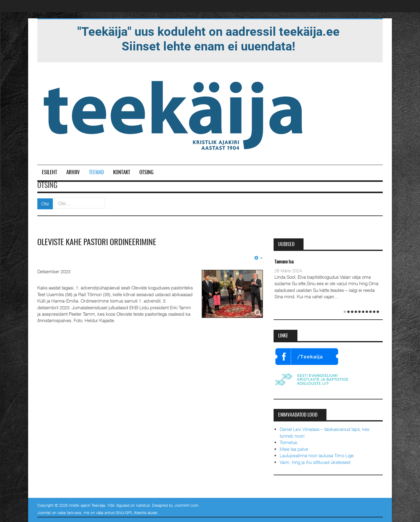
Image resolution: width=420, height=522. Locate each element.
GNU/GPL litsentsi (131, 513)
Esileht (50, 173)
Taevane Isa (284, 262)
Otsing (146, 173)
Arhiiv (73, 173)
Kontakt (122, 173)
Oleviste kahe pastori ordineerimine (97, 243)
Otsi (45, 204)
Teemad (96, 173)
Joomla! (44, 513)
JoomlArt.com (186, 505)
